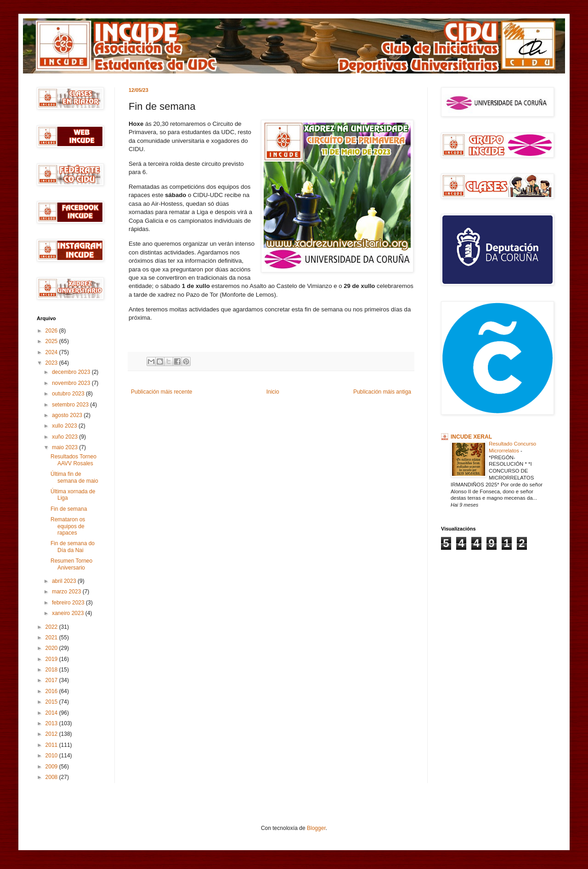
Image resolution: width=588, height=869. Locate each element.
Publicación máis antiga (382, 392)
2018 (52, 670)
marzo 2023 (67, 592)
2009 (52, 767)
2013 (52, 723)
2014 (52, 713)
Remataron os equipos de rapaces (68, 526)
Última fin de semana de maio (74, 477)
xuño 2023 (65, 437)
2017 (52, 680)
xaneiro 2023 (69, 613)
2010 (52, 756)
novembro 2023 (72, 383)
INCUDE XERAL (471, 437)
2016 (52, 691)
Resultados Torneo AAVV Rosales (73, 460)
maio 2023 (65, 447)
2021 (52, 638)
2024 (52, 352)
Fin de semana (69, 509)
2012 (52, 734)
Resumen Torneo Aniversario (71, 564)
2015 (52, 702)
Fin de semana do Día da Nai (73, 547)
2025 (52, 341)
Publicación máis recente (161, 392)
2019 (52, 659)
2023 (52, 363)
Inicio (273, 392)
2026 (52, 331)
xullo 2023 (65, 426)
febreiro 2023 (69, 603)
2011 (52, 745)
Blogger (316, 828)
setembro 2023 (71, 405)
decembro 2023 (72, 372)
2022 (52, 627)
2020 (52, 648)
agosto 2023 (68, 415)
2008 (52, 777)
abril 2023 (65, 581)
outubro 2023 (69, 394)
